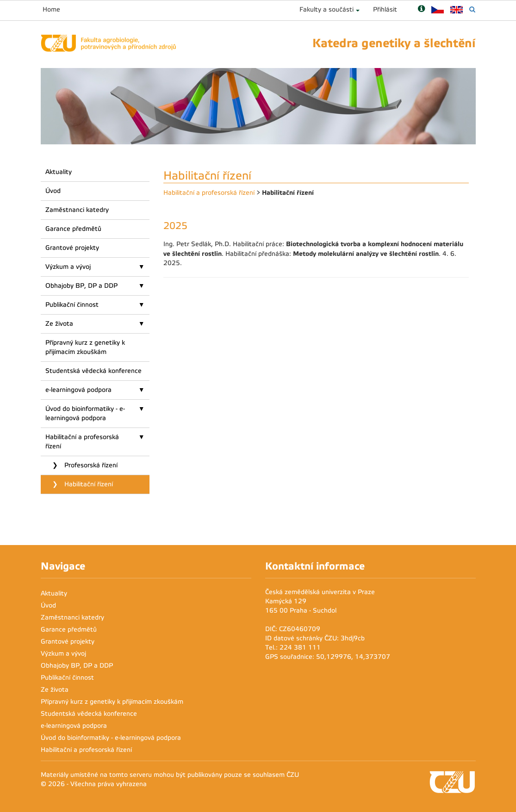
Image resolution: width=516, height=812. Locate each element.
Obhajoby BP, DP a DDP (81, 286)
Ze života (59, 324)
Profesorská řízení (90, 465)
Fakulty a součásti (326, 9)
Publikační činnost (72, 305)
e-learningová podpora (78, 390)
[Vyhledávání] (472, 9)
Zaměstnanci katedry (77, 210)
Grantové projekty (72, 248)
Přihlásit (385, 9)
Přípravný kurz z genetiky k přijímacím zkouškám (85, 347)
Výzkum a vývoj (68, 267)
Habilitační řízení (88, 484)
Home (51, 9)
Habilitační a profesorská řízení (82, 442)
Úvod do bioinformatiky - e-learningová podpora (85, 413)
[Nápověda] (421, 9)
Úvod (53, 191)
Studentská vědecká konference (93, 371)
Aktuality (59, 172)
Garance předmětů (73, 229)
